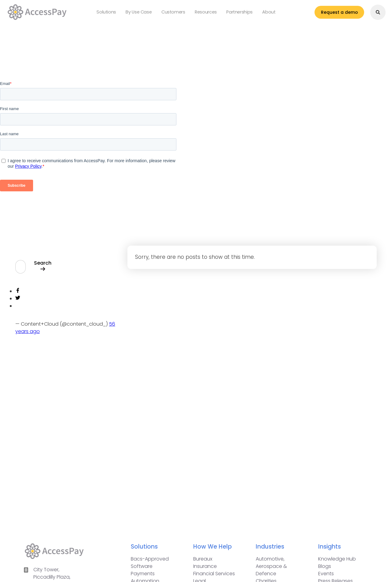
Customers (173, 14)
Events (326, 574)
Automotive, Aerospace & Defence (271, 566)
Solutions (115, 14)
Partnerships (230, 14)
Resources (201, 14)
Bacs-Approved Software (150, 563)
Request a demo (332, 14)
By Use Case (143, 14)
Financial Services (214, 574)
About (255, 14)
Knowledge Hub (337, 559)
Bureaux (203, 559)
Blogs (325, 566)
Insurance (205, 566)
